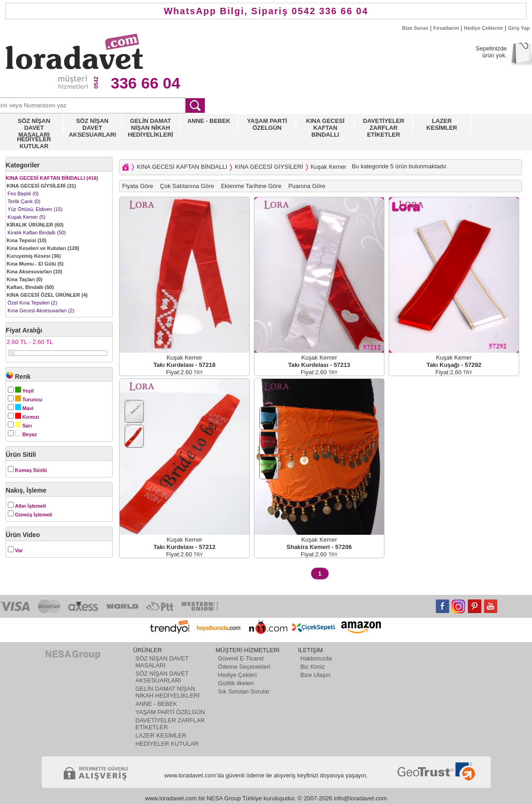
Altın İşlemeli (31, 506)
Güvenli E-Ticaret (241, 658)
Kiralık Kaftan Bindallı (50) (37, 233)
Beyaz (26, 434)
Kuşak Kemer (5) (27, 217)
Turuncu (29, 399)
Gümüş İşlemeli (34, 515)
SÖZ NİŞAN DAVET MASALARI (162, 662)
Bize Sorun (415, 28)
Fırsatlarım (446, 28)
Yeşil (25, 391)
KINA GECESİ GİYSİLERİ (269, 167)
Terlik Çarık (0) (24, 201)
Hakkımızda (316, 658)
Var (19, 550)
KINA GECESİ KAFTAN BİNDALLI (182, 167)
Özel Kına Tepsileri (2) (33, 303)
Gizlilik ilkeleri (236, 683)
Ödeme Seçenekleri (244, 667)
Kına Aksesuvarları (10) (35, 272)
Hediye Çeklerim (483, 28)
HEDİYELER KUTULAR (167, 744)
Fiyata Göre (137, 186)
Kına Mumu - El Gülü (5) (35, 264)
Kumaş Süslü (31, 470)
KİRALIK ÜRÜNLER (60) (35, 225)
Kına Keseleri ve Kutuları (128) (43, 248)
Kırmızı (27, 417)
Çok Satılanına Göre (187, 186)
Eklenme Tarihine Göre (251, 186)
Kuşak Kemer (329, 167)
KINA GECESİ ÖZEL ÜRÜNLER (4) (47, 295)
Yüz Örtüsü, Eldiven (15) (35, 209)
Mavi (25, 408)
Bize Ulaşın (316, 675)
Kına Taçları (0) (25, 279)
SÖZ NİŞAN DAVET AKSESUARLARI (162, 677)
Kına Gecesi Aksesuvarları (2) (41, 311)
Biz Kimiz (313, 667)
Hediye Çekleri (238, 675)
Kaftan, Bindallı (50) (30, 287)
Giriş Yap (519, 28)
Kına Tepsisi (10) (27, 240)
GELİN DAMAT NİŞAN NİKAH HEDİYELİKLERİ (168, 692)
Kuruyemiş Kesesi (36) (34, 256)
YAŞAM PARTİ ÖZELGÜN (170, 712)
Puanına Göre (307, 186)
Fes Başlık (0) (23, 194)
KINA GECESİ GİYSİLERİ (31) (41, 186)
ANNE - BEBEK (156, 704)
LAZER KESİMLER (161, 735)
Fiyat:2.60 (184, 372)
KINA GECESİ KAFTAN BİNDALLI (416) (52, 178)
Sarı (24, 426)
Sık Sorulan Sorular (244, 691)
